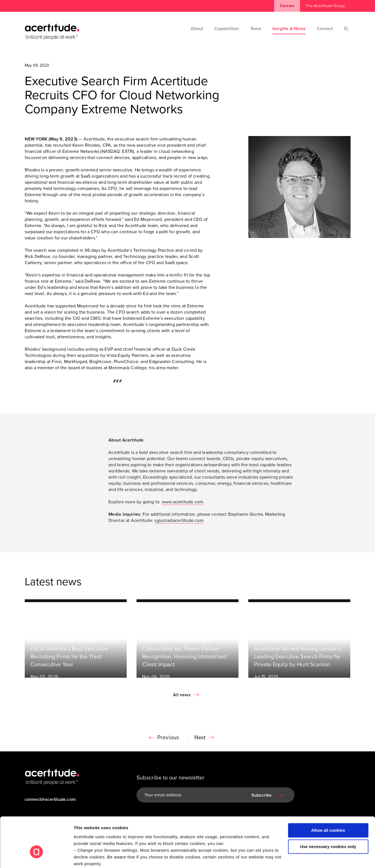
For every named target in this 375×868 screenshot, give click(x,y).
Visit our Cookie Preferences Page (114, 835)
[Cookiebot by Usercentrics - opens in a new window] (36, 857)
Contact (325, 29)
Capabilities (227, 29)
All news (182, 697)
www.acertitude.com (183, 504)
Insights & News (289, 29)
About (197, 29)
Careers (287, 6)
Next (200, 740)
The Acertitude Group (325, 6)
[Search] (346, 29)
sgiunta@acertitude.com (179, 523)
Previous (168, 740)
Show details (87, 857)
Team (256, 29)
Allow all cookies (328, 795)
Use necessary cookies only (328, 811)
